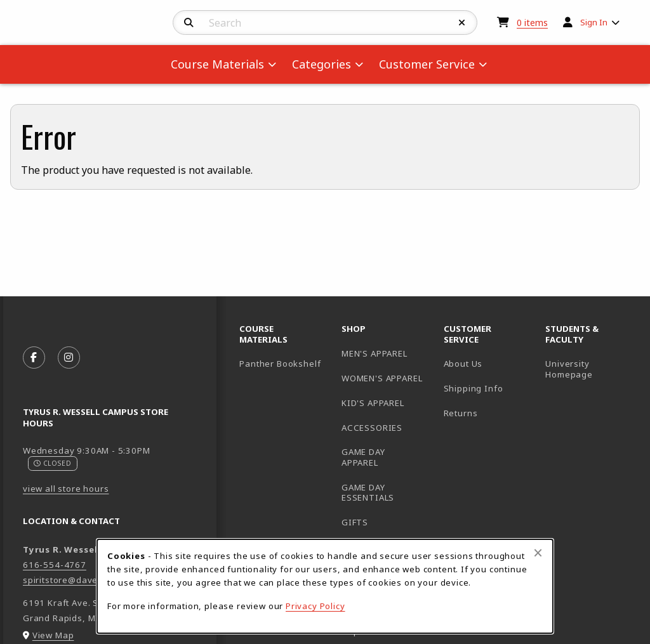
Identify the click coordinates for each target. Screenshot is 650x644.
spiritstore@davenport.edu (82, 580)
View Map (53, 635)
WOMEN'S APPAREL (382, 378)
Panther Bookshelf (285, 363)
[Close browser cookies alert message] (538, 553)
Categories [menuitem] (322, 64)
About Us (463, 364)
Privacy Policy (315, 606)
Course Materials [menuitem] (217, 64)
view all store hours (66, 489)
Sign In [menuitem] (594, 22)
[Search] (189, 23)
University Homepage (591, 369)
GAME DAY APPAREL (363, 457)
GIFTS (355, 522)
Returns (461, 413)
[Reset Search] (462, 23)
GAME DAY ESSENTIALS (368, 493)
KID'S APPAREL (373, 403)
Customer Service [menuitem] (427, 64)
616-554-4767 (55, 565)
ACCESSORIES (372, 428)
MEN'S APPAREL (375, 353)
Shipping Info (474, 388)
